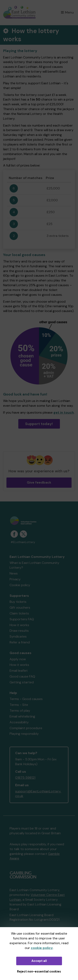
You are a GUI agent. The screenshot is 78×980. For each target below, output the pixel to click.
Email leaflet (19, 671)
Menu (67, 12)
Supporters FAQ (22, 619)
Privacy (15, 579)
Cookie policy (20, 585)
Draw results (19, 631)
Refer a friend (20, 642)
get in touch (64, 412)
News (14, 573)
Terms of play (20, 711)
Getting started (22, 682)
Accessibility (19, 722)
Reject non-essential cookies (39, 971)
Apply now (18, 659)
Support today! (39, 424)
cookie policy (42, 948)
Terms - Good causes (26, 699)
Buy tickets (18, 602)
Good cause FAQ (22, 676)
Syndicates (18, 636)
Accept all (39, 961)
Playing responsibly (24, 734)
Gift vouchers (20, 608)
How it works (19, 625)
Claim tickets (19, 613)
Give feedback (39, 482)
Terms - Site (19, 705)
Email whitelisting (22, 716)
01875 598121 (25, 778)
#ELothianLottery (23, 542)
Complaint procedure (26, 728)
